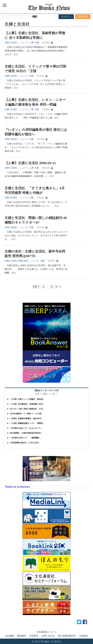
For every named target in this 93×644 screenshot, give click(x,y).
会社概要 (10, 636)
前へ (37, 287)
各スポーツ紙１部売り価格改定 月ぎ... (27, 409)
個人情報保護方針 (67, 636)
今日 (37, 394)
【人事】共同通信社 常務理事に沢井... (27, 404)
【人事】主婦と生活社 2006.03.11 (30, 163)
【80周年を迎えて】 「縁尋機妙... (25, 438)
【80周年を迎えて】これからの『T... (26, 428)
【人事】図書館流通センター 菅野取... (27, 423)
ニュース (24, 43)
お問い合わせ (48, 636)
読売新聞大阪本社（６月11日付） (26, 443)
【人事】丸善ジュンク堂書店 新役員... (27, 399)
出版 (37, 43)
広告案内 (34, 636)
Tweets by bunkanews (17, 487)
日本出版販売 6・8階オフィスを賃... (26, 414)
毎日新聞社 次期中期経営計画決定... (26, 433)
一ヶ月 (52, 394)
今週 (44, 394)
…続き (15, 54)
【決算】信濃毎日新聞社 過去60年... (26, 419)
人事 (31, 43)
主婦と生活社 (11, 43)
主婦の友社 (23, 261)
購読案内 (22, 636)
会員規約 (84, 636)
